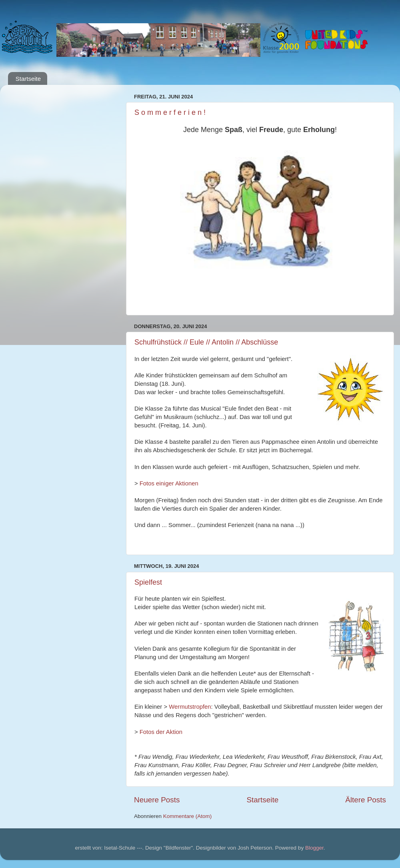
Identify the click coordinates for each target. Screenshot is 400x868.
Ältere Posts (366, 800)
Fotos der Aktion (161, 732)
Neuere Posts (157, 800)
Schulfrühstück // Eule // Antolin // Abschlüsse (206, 342)
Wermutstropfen (190, 707)
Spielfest (148, 582)
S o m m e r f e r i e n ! (170, 112)
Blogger (314, 848)
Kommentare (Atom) (188, 816)
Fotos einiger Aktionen (169, 483)
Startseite (28, 79)
